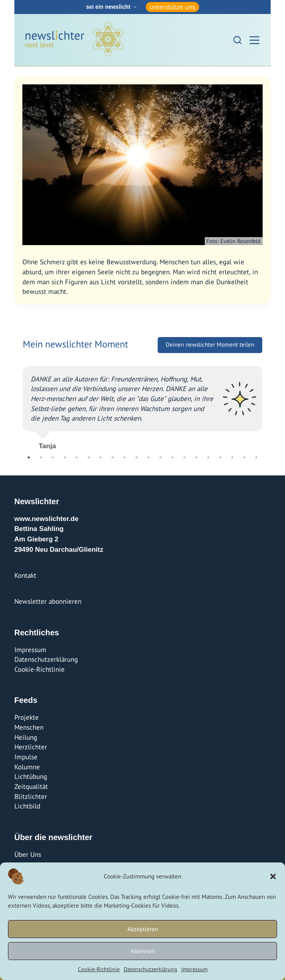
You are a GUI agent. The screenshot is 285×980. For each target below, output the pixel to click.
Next (268, 405)
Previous (17, 405)
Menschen (29, 727)
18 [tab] (232, 457)
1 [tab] (29, 457)
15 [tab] (196, 457)
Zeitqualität (31, 786)
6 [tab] (89, 457)
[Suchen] (238, 40)
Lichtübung (31, 776)
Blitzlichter (31, 796)
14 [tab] (184, 457)
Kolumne (27, 767)
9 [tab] (125, 457)
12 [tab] (160, 457)
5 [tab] (77, 457)
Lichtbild (27, 806)
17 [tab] (220, 457)
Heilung (26, 737)
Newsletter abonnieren (48, 601)
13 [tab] (172, 457)
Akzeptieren (143, 929)
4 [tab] (65, 457)
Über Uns (28, 854)
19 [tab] (244, 457)
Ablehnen (143, 951)
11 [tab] (148, 457)
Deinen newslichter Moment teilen (210, 344)
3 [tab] (53, 457)
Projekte (27, 717)
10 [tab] (137, 457)
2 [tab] (41, 457)
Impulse (26, 757)
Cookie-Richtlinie (99, 969)
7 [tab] (101, 457)
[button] (273, 876)
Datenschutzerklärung (150, 969)
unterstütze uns (172, 7)
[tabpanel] (142, 405)
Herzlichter (31, 747)
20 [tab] (256, 457)
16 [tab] (208, 457)
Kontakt (25, 575)
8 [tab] (113, 457)
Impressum (194, 969)
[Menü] (254, 40)
